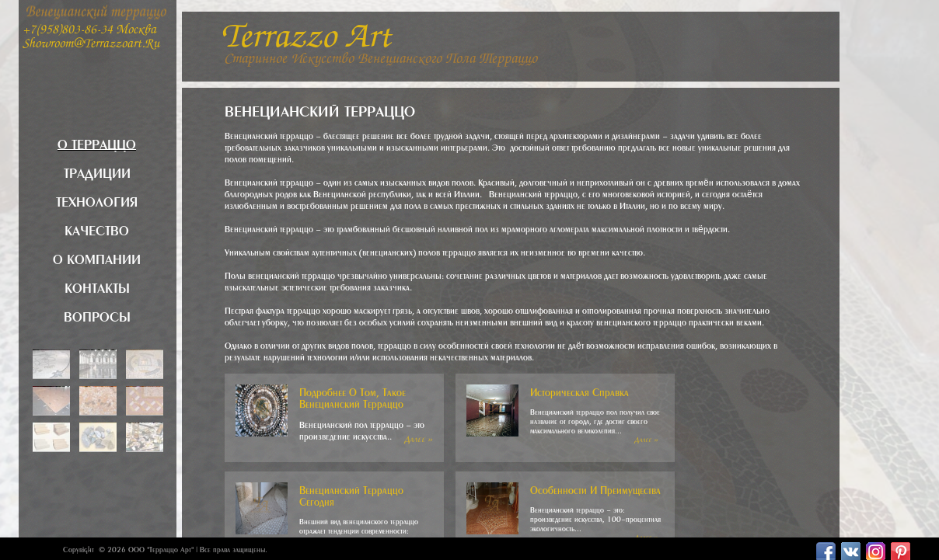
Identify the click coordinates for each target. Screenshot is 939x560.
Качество (97, 228)
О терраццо (97, 142)
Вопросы (97, 315)
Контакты (97, 286)
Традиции (97, 171)
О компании (97, 257)
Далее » (418, 437)
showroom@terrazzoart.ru (91, 44)
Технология (97, 200)
